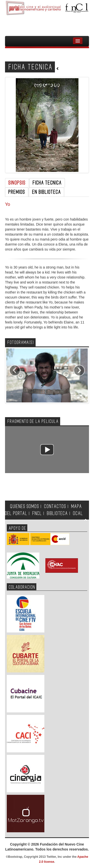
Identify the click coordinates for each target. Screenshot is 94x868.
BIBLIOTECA (57, 513)
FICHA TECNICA (47, 183)
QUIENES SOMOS (25, 506)
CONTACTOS (55, 506)
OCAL (78, 513)
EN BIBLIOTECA (46, 192)
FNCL (37, 513)
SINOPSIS (17, 183)
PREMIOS (17, 192)
